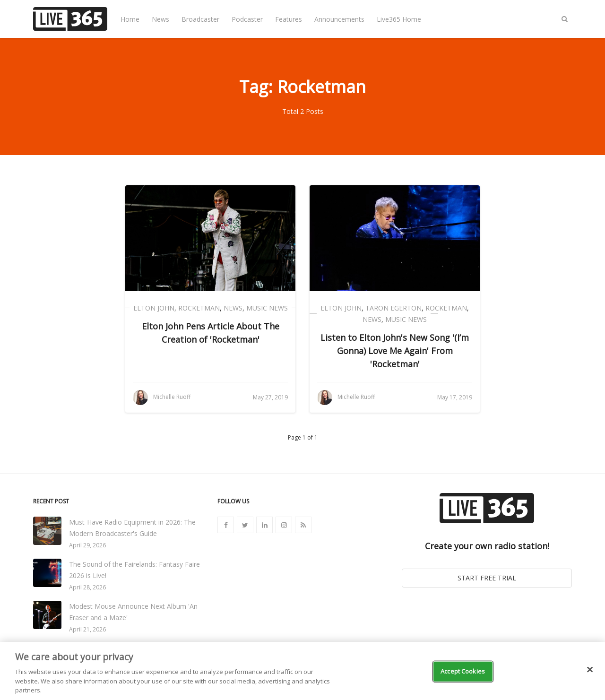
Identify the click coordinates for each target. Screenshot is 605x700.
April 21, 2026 (87, 629)
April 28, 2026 (87, 587)
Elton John (154, 308)
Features (289, 19)
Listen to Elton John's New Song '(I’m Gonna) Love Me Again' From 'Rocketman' (395, 351)
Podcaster (247, 19)
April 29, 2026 (87, 545)
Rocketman (199, 308)
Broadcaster (200, 19)
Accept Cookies (463, 671)
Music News (267, 308)
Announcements (339, 19)
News (160, 19)
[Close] (590, 670)
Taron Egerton (393, 308)
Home (130, 19)
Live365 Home (399, 19)
